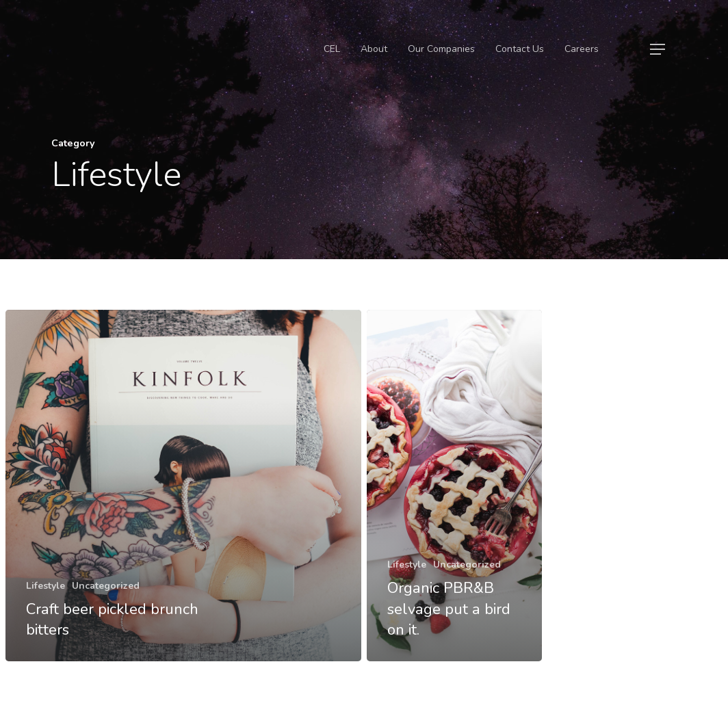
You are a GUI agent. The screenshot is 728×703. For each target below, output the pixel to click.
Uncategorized (106, 586)
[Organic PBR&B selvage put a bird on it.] (454, 486)
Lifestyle (45, 586)
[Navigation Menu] (658, 50)
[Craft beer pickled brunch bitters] (183, 486)
